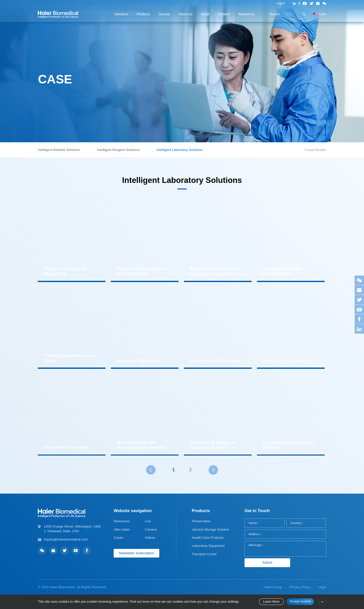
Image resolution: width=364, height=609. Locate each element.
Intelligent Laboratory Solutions (180, 150)
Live (148, 521)
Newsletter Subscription (137, 553)
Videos (150, 538)
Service (164, 14)
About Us (185, 14)
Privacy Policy (300, 587)
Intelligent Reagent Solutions (118, 150)
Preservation (201, 521)
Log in (281, 3)
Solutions (121, 14)
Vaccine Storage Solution (210, 529)
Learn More (271, 602)
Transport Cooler (204, 554)
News (205, 14)
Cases (118, 538)
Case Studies (316, 150)
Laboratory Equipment (208, 546)
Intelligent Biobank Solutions (59, 150)
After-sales (122, 529)
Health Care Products (208, 538)
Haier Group (273, 587)
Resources (246, 14)
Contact (224, 14)
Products (144, 14)
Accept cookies (300, 601)
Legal (322, 587)
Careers (151, 529)
